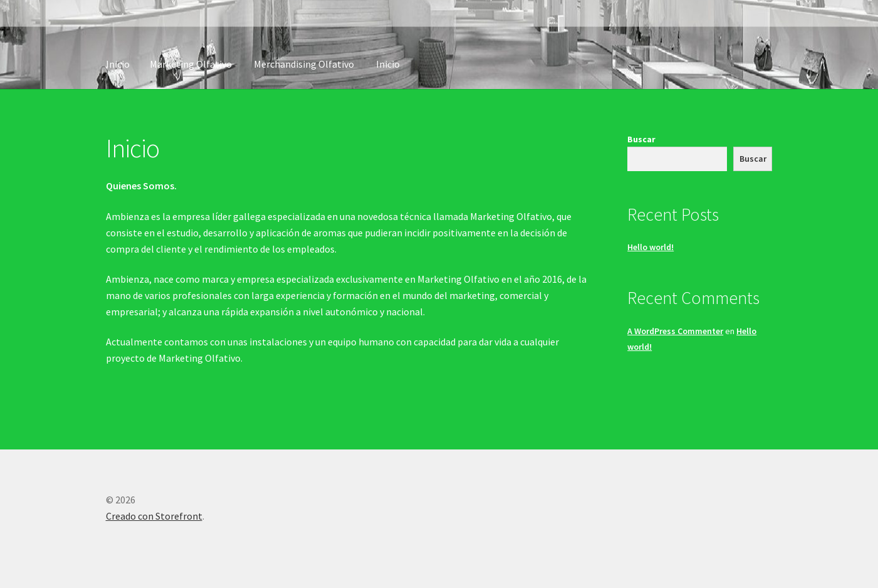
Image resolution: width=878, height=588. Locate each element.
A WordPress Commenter (675, 331)
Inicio (118, 64)
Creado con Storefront (154, 516)
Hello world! (651, 247)
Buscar (641, 139)
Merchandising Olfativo (304, 64)
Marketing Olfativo (191, 64)
